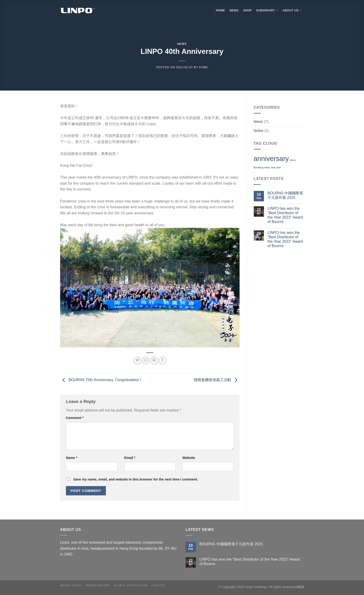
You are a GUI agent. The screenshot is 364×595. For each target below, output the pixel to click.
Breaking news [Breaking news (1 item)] (262, 167)
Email (130, 458)
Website (189, 458)
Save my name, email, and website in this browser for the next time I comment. (135, 479)
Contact (159, 585)
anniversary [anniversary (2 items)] (271, 159)
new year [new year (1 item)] (276, 167)
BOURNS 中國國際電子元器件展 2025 (285, 195)
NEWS (234, 10)
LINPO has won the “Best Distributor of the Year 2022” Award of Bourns (285, 239)
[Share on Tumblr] (163, 361)
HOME (220, 10)
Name (72, 458)
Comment (75, 418)
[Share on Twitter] (137, 361)
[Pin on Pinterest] (154, 361)
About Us (292, 10)
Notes (259, 131)
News (182, 44)
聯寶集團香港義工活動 (217, 380)
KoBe (203, 67)
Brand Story (71, 585)
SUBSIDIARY (267, 10)
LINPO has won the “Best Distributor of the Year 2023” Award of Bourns (285, 215)
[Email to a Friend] (146, 361)
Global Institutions (131, 585)
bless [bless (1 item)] (293, 160)
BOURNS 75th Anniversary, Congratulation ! (101, 380)
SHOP (247, 10)
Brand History (98, 585)
